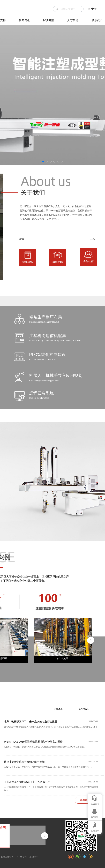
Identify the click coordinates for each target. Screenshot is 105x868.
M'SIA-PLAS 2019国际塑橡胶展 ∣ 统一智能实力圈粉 (33, 742)
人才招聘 (73, 20)
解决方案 (49, 20)
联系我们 (97, 20)
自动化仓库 (63, 658)
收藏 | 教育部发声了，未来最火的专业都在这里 (31, 721)
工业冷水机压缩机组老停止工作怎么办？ (27, 782)
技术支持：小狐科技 (28, 857)
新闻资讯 (24, 20)
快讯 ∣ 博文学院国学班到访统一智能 (24, 762)
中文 (92, 9)
